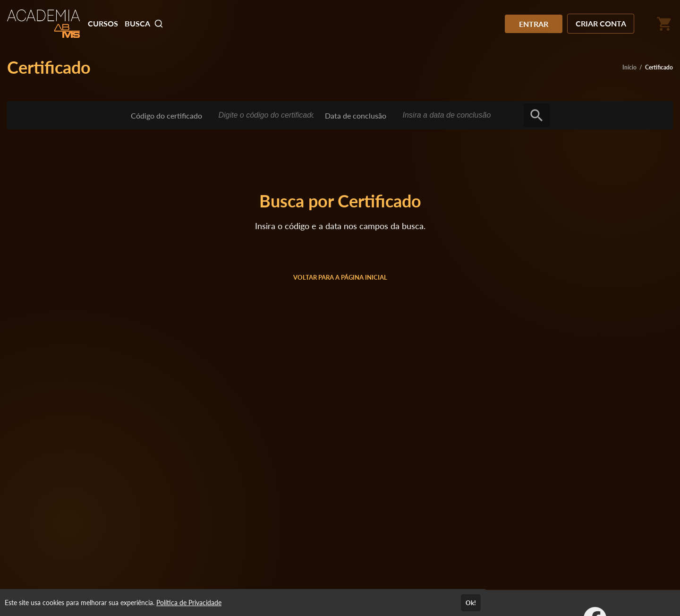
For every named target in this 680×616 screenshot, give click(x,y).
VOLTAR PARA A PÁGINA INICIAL (340, 277)
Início (629, 67)
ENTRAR (534, 24)
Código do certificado (166, 115)
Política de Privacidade (189, 603)
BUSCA (144, 24)
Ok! (471, 603)
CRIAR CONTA (601, 23)
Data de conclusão (356, 115)
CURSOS (103, 23)
